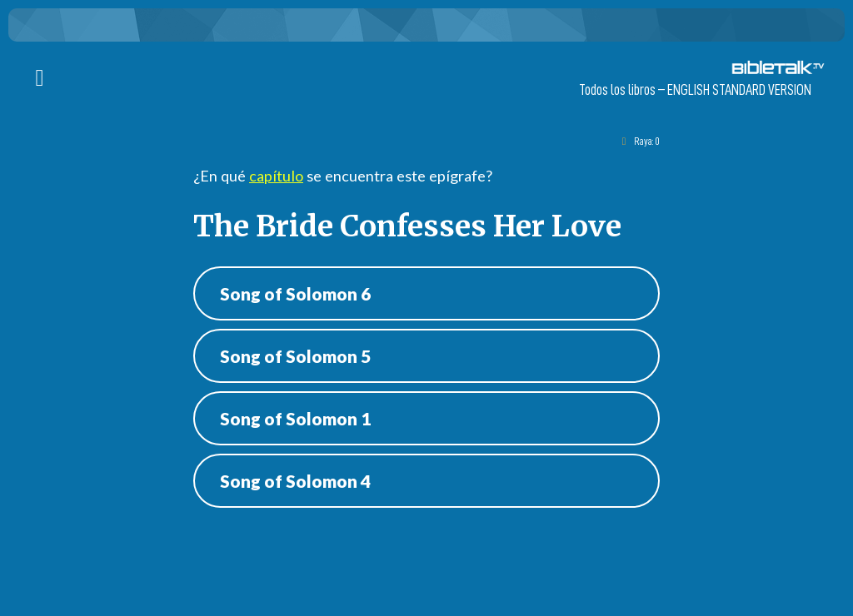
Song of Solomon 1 (295, 418)
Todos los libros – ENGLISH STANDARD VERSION (695, 90)
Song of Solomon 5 (295, 356)
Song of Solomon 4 (295, 481)
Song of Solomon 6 (295, 293)
